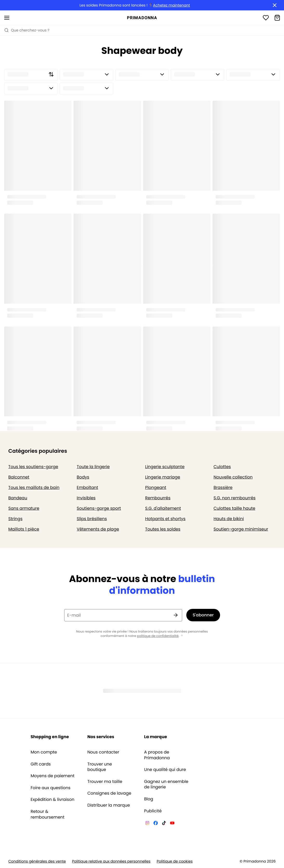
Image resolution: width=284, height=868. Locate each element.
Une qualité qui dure (165, 770)
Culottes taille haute (235, 508)
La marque (156, 737)
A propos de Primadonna (157, 755)
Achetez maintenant (171, 5)
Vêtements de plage (98, 529)
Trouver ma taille (105, 782)
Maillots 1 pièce (24, 529)
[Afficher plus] (182, 636)
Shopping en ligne (50, 737)
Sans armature (24, 508)
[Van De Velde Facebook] (156, 824)
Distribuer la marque (109, 805)
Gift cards (41, 764)
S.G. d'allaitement (163, 508)
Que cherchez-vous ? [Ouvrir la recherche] (27, 30)
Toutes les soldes (163, 529)
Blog (149, 799)
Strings (15, 519)
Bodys (83, 477)
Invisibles (86, 498)
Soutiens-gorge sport (99, 508)
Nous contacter (103, 752)
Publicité (153, 811)
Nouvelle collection (233, 477)
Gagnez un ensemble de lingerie (166, 784)
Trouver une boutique (100, 767)
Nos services (101, 737)
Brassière (223, 487)
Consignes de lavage (109, 793)
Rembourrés (158, 498)
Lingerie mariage (163, 477)
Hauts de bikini (229, 519)
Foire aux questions (51, 788)
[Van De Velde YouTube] (172, 824)
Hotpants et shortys (165, 519)
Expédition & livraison (52, 800)
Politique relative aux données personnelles (111, 861)
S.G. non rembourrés (235, 498)
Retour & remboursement (48, 814)
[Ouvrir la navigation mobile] (7, 18)
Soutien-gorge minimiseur (241, 529)
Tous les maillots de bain (34, 487)
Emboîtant (87, 487)
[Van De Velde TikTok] (164, 824)
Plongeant (156, 487)
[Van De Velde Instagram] (147, 824)
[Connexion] (266, 18)
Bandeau (18, 498)
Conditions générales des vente (37, 861)
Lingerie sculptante (165, 467)
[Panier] (277, 18)
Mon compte (44, 752)
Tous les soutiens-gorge (33, 467)
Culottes (222, 467)
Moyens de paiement (53, 776)
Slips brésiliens (92, 519)
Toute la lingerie (93, 467)
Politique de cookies (175, 861)
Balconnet (19, 477)
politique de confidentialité (158, 636)
